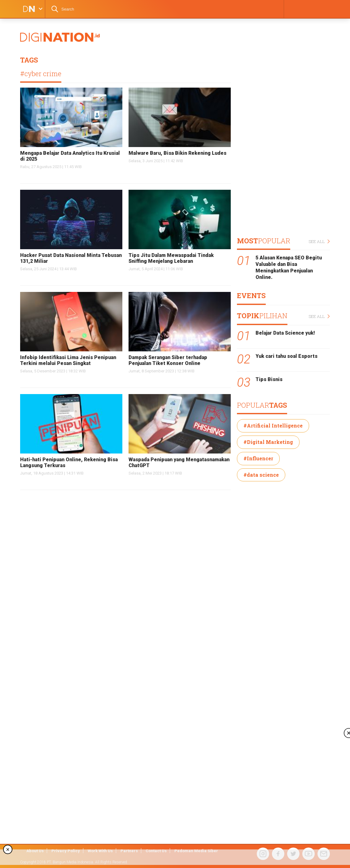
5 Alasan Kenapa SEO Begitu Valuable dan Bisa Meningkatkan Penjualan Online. (289, 267)
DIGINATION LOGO (27, 9)
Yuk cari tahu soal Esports (287, 356)
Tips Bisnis (269, 379)
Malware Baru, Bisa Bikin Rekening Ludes (177, 153)
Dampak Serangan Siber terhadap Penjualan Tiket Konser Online (168, 360)
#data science (261, 475)
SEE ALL (319, 242)
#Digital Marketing (268, 442)
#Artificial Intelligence (273, 425)
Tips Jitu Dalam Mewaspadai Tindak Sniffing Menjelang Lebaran (171, 258)
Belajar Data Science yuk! (285, 333)
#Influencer (258, 458)
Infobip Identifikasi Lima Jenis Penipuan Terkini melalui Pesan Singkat (68, 360)
